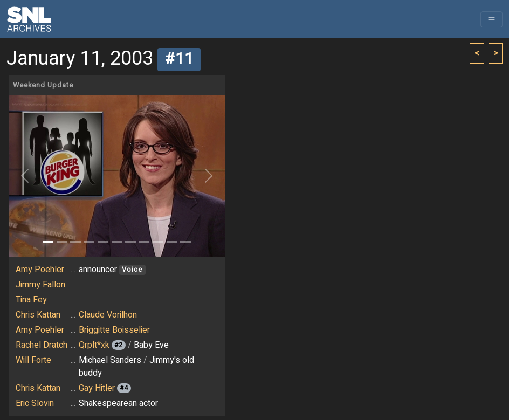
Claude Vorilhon (108, 315)
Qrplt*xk (94, 345)
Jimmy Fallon (40, 285)
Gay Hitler (97, 388)
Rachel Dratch (42, 345)
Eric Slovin (35, 403)
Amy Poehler (40, 270)
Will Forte (33, 360)
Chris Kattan (38, 315)
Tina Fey (31, 300)
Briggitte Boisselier (114, 330)
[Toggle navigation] (491, 19)
